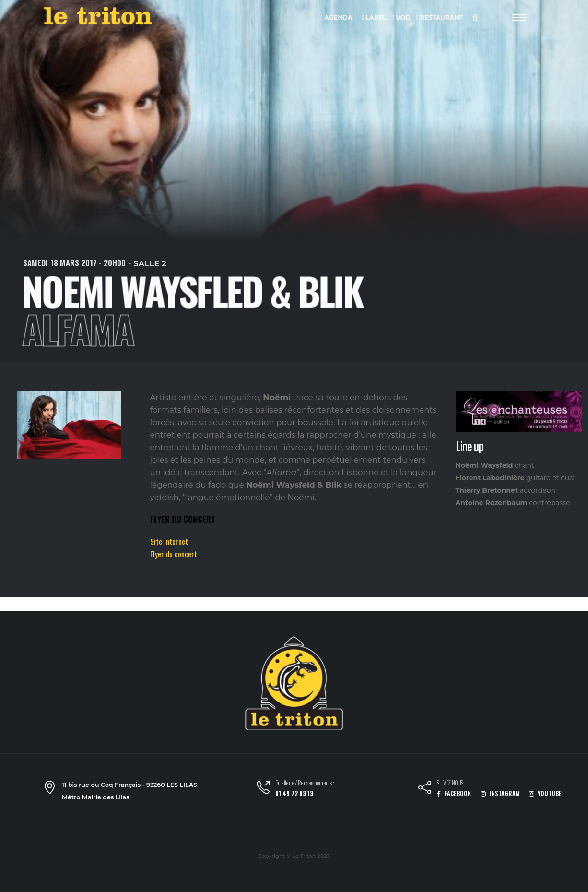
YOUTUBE (545, 793)
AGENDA (336, 18)
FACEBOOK (454, 793)
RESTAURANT (440, 18)
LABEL (374, 18)
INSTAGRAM (500, 793)
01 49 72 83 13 (294, 793)
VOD (401, 18)
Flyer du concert (174, 554)
